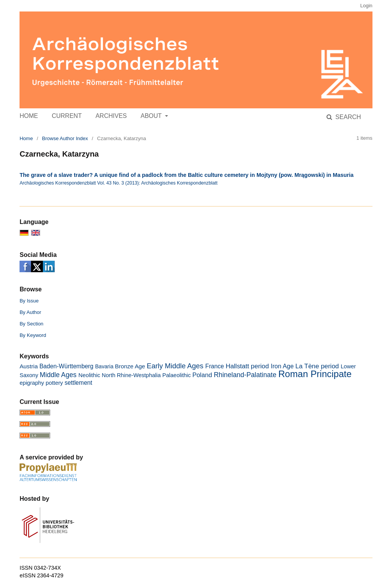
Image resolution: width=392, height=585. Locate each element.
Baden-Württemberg (66, 366)
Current (67, 116)
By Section (31, 324)
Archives (111, 116)
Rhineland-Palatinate (245, 375)
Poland (202, 375)
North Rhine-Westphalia (131, 375)
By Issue (29, 301)
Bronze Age (130, 366)
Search (347, 117)
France (215, 366)
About (152, 116)
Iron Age (282, 366)
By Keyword (33, 335)
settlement (78, 383)
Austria (29, 366)
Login (366, 6)
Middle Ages (58, 375)
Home (29, 116)
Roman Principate (315, 374)
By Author (30, 312)
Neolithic (89, 375)
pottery (54, 383)
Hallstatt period (247, 366)
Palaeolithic (176, 375)
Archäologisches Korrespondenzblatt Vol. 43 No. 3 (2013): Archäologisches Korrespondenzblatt (118, 183)
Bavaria (104, 366)
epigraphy (32, 383)
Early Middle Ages (175, 366)
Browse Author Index (65, 138)
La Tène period (317, 366)
